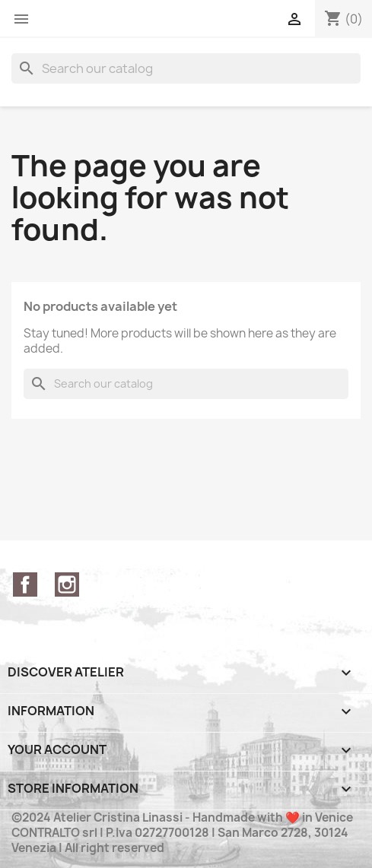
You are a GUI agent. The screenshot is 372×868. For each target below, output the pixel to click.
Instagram (67, 584)
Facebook (25, 584)
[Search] (186, 68)
